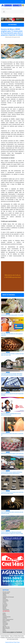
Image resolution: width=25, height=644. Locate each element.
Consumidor (6, 601)
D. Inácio (5, 603)
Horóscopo (5, 623)
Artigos (4, 594)
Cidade (4, 598)
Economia (5, 605)
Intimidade (5, 624)
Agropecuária (6, 593)
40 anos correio (6, 592)
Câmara (5, 596)
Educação (5, 606)
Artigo (4, 613)
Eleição (4, 607)
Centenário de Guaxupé (8, 597)
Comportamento (7, 617)
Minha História (6, 628)
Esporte (4, 608)
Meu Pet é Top (6, 627)
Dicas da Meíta (6, 621)
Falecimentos (6, 610)
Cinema (4, 616)
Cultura (4, 602)
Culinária (5, 618)
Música (4, 631)
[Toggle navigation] (22, 2)
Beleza (4, 614)
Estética (5, 622)
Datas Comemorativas (8, 619)
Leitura (4, 626)
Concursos (5, 600)
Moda (4, 630)
